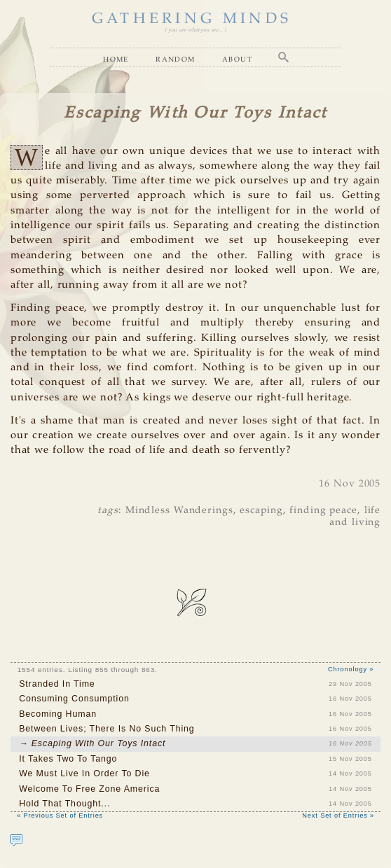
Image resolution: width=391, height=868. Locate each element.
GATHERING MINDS (192, 19)
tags (108, 510)
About (237, 59)
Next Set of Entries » (338, 815)
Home (116, 59)
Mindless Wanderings (179, 510)
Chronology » (351, 669)
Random (175, 59)
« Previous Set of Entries (60, 815)
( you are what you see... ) (195, 30)
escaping (261, 510)
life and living (355, 516)
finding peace (323, 510)
